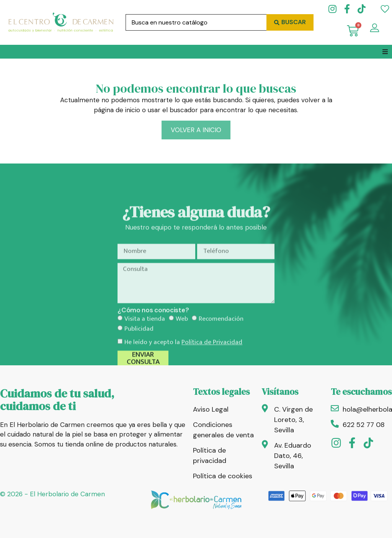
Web (182, 343)
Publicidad (139, 353)
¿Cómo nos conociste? (153, 334)
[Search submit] (290, 22)
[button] (385, 52)
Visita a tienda (145, 343)
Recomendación (221, 343)
